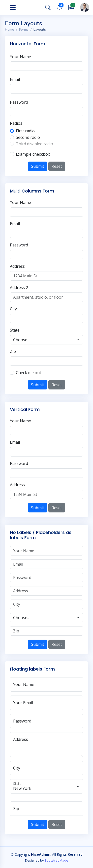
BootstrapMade (56, 860)
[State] (46, 786)
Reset (57, 166)
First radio (25, 131)
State (15, 330)
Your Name (20, 57)
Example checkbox (33, 154)
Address (17, 266)
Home (10, 30)
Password (19, 102)
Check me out (29, 373)
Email (15, 79)
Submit (38, 166)
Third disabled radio (34, 144)
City (13, 309)
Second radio (28, 137)
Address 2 (19, 288)
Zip (13, 351)
